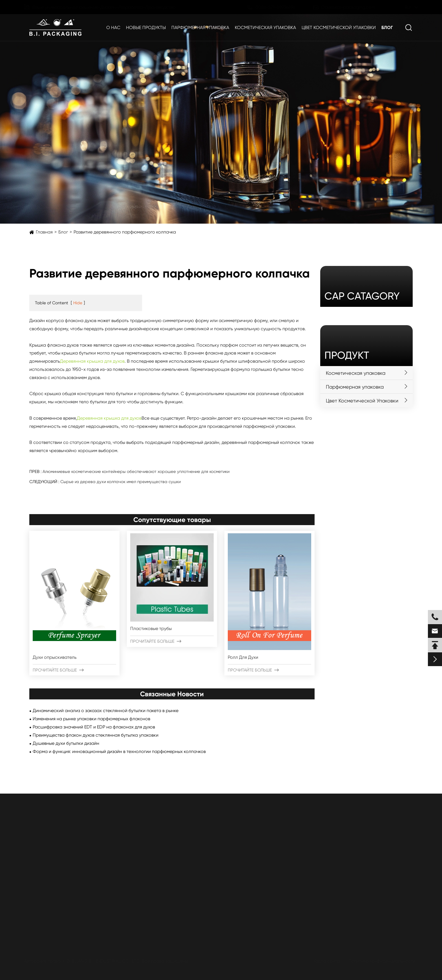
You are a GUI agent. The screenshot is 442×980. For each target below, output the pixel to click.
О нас (113, 27)
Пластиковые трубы (151, 628)
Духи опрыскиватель (55, 657)
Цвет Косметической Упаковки (339, 27)
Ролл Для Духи (243, 657)
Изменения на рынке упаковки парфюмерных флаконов (91, 719)
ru (403, 7)
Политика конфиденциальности (381, 961)
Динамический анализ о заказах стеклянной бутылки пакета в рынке (106, 711)
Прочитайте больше (58, 670)
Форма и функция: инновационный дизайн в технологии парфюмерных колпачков (119, 751)
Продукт (347, 355)
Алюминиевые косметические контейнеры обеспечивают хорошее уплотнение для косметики (136, 472)
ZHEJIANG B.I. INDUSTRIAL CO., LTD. (105, 961)
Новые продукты (146, 27)
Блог (387, 27)
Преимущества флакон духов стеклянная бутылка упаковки (96, 735)
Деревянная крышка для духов (92, 361)
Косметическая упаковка (265, 27)
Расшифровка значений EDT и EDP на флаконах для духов (94, 727)
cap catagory (362, 296)
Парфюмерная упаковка (200, 27)
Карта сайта (326, 961)
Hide (78, 303)
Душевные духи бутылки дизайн (66, 743)
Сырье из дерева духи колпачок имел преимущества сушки (121, 482)
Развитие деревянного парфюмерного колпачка (125, 232)
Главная (44, 232)
